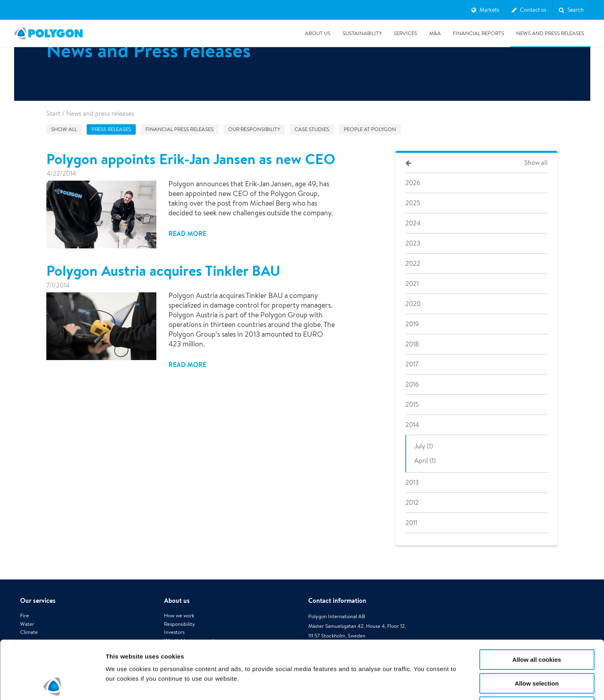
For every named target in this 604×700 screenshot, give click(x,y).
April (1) (425, 461)
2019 (412, 324)
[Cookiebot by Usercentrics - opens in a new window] (52, 684)
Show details (423, 684)
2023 (413, 243)
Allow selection (537, 625)
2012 (412, 503)
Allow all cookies (537, 601)
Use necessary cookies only (537, 649)
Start (53, 114)
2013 (412, 482)
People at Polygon (370, 129)
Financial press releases (180, 129)
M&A (435, 33)
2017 (412, 364)
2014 (412, 425)
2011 (411, 523)
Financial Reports (478, 33)
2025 (413, 203)
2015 (412, 405)
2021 (412, 284)
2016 (412, 384)
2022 (413, 264)
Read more (187, 233)
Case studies (312, 129)
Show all (64, 129)
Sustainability (362, 33)
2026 (413, 183)
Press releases (111, 129)
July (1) (423, 446)
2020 (413, 304)
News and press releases (550, 33)
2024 (413, 223)
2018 (412, 344)
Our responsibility (254, 129)
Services (405, 33)
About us (318, 33)
